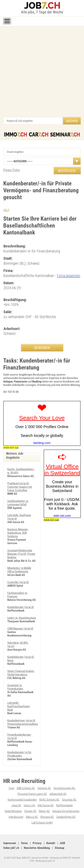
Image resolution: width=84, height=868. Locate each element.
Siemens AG (44, 788)
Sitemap (59, 848)
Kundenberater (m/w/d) (21, 607)
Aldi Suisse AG (46, 805)
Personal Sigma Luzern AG (32, 794)
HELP (6, 210)
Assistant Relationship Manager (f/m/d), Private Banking (21, 554)
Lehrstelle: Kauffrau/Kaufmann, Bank (19, 706)
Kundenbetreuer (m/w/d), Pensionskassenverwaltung (23, 722)
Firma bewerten (69, 276)
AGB (62, 843)
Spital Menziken (13, 811)
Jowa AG (16, 805)
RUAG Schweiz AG (49, 800)
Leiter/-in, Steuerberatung (22, 618)
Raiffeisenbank (64, 805)
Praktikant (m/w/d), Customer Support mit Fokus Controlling (20, 487)
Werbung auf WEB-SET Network (65, 858)
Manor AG (44, 811)
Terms (24, 843)
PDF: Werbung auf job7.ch (43, 861)
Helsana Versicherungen (66, 811)
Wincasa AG (47, 817)
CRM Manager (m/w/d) (20, 629)
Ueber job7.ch (11, 848)
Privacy (37, 843)
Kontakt (51, 843)
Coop (11, 788)
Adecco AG (32, 817)
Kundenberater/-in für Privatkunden (19, 754)
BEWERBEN (42, 348)
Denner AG (30, 811)
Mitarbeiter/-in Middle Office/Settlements (19, 570)
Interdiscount (16, 817)
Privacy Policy (11, 170)
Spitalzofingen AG (66, 817)
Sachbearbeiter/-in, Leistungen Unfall (18, 503)
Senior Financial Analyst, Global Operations (21, 673)
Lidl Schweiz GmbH (42, 823)
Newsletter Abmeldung (37, 848)
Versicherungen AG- (64, 788)
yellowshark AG (58, 794)
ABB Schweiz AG (26, 788)
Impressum (10, 843)
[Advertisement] (42, 73)
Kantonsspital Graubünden (22, 800)
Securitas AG (69, 800)
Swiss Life (29, 805)
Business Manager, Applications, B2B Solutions (18, 533)
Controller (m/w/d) (18, 582)
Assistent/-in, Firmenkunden (15, 687)
